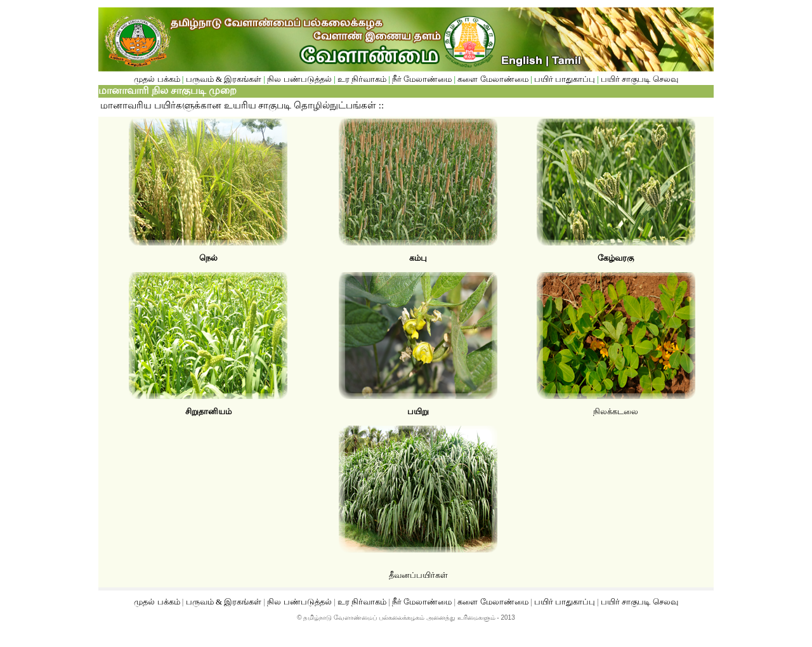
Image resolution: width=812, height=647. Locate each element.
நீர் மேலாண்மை (422, 79)
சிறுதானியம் (208, 411)
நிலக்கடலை (616, 411)
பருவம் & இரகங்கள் (224, 79)
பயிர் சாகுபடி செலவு (639, 79)
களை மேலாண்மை (494, 79)
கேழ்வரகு (616, 258)
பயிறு (418, 411)
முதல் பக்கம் (158, 79)
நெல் (208, 258)
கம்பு (418, 258)
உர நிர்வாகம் (362, 79)
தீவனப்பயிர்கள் (418, 575)
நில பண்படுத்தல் (299, 79)
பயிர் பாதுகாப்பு (566, 79)
